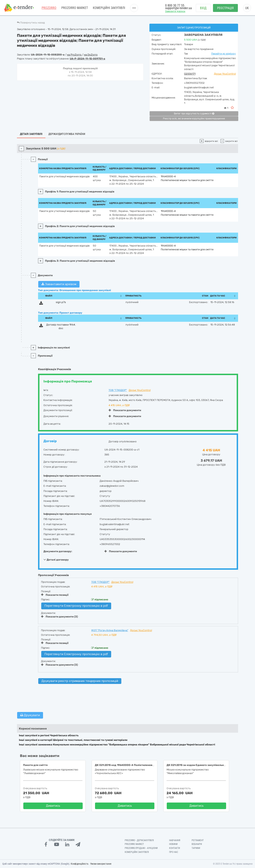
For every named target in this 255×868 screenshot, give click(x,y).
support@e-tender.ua (178, 8)
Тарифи (196, 848)
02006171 (190, 74)
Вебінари (197, 844)
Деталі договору (56, 560)
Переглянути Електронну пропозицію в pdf (76, 606)
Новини (173, 844)
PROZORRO (49, 8)
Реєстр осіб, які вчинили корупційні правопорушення (194, 119)
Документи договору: (58, 551)
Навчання (175, 840)
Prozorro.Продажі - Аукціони (141, 848)
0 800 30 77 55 (175, 5)
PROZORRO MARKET (75, 8)
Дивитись (53, 806)
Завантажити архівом (59, 284)
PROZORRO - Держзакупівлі (139, 840)
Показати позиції (55, 595)
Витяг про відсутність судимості (194, 114)
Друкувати (30, 715)
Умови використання (101, 864)
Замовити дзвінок (175, 11)
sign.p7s (61, 302)
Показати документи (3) (59, 617)
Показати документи (125, 410)
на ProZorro (75, 55)
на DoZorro (91, 55)
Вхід (203, 8)
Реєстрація (225, 8)
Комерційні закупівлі (109, 8)
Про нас (174, 852)
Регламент (198, 840)
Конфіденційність (80, 864)
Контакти (175, 848)
